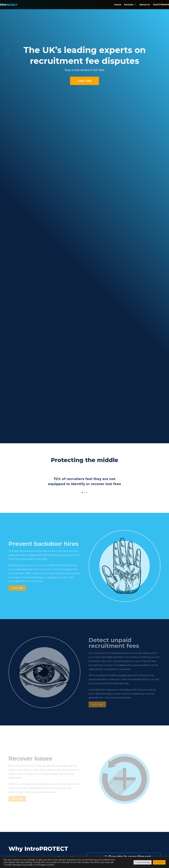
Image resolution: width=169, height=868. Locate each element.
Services (129, 3)
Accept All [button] (159, 862)
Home (118, 3)
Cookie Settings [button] (143, 862)
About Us (145, 3)
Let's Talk (84, 81)
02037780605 (161, 3)
